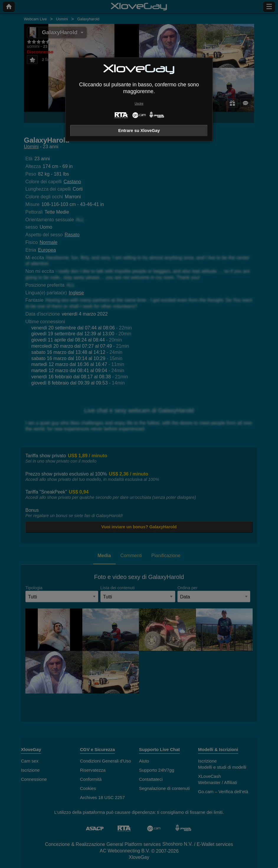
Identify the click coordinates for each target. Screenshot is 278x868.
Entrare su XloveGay (139, 131)
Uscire (139, 104)
